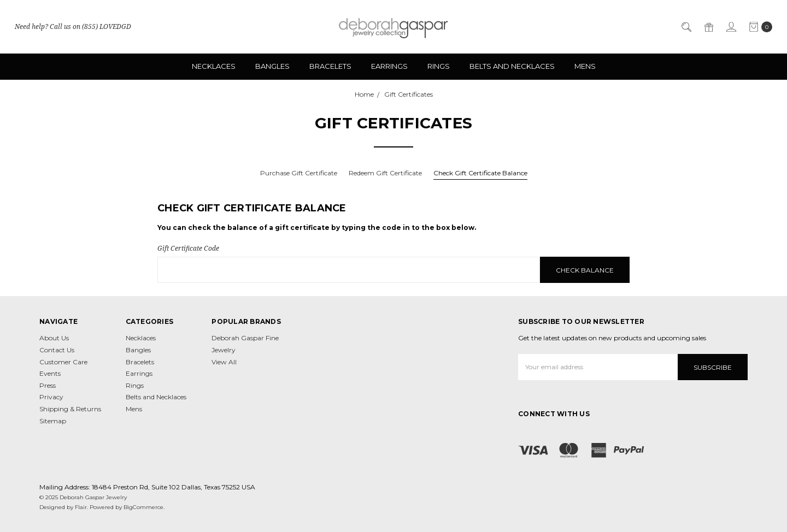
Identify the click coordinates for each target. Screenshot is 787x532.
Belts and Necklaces (512, 66)
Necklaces (214, 66)
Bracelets (330, 66)
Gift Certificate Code (188, 248)
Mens (585, 66)
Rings (439, 66)
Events (50, 373)
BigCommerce (143, 507)
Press (48, 385)
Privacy (51, 397)
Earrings (389, 66)
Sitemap (53, 421)
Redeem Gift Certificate (385, 173)
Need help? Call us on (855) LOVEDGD (73, 26)
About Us (54, 338)
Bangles (272, 66)
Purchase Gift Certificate (299, 173)
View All (224, 362)
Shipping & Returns (70, 409)
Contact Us (57, 350)
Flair (81, 507)
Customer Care (63, 362)
